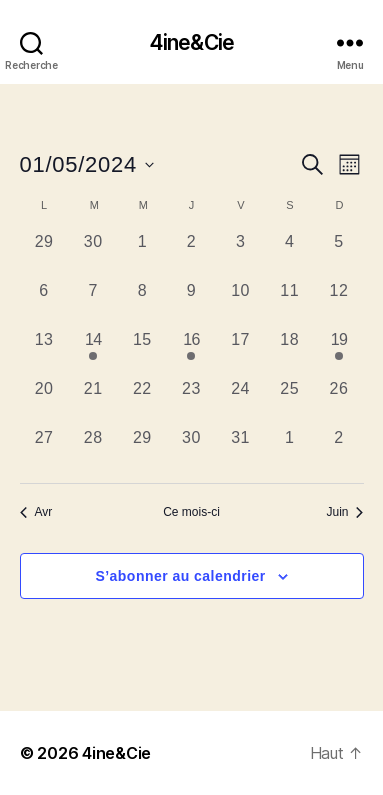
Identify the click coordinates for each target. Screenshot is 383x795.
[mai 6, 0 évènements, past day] (44, 303)
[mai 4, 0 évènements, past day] (289, 254)
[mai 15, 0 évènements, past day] (142, 352)
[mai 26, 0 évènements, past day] (338, 401)
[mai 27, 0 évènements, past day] (44, 450)
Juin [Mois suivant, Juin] (344, 512)
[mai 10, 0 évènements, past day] (240, 303)
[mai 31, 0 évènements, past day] (240, 450)
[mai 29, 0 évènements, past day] (142, 450)
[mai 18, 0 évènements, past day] (289, 352)
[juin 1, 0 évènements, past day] (289, 450)
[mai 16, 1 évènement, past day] (191, 352)
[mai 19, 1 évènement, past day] (338, 352)
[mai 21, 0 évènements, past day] (93, 401)
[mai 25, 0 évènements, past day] (289, 401)
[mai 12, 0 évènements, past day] (338, 303)
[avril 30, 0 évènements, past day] (93, 254)
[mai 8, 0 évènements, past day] (142, 303)
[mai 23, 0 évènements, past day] (191, 401)
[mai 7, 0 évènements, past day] (93, 303)
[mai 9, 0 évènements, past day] (191, 303)
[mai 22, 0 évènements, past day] (142, 401)
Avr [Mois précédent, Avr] (36, 512)
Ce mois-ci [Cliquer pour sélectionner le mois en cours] (191, 512)
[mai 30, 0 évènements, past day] (191, 450)
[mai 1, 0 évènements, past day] (142, 254)
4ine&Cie (191, 42)
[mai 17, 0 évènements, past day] (240, 352)
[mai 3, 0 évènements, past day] (240, 254)
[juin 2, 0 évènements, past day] (338, 450)
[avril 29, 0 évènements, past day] (44, 254)
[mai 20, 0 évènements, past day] (44, 401)
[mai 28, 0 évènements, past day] (93, 450)
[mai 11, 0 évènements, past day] (289, 303)
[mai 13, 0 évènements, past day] (44, 352)
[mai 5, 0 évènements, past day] (338, 254)
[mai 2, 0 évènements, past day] (191, 254)
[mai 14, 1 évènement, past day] (93, 352)
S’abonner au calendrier (180, 576)
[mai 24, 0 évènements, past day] (240, 401)
